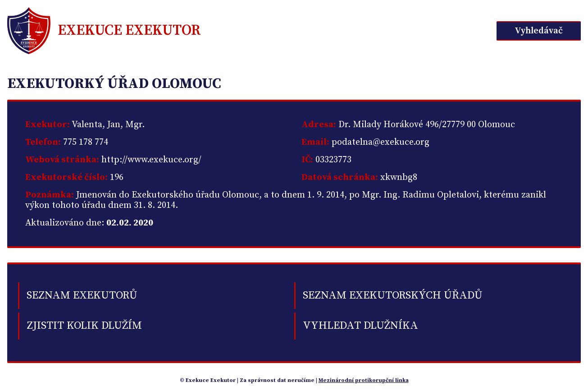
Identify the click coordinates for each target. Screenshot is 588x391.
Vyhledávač (539, 31)
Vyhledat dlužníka (360, 326)
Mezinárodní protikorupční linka (364, 380)
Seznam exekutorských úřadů (392, 295)
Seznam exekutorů (82, 295)
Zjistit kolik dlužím (84, 326)
